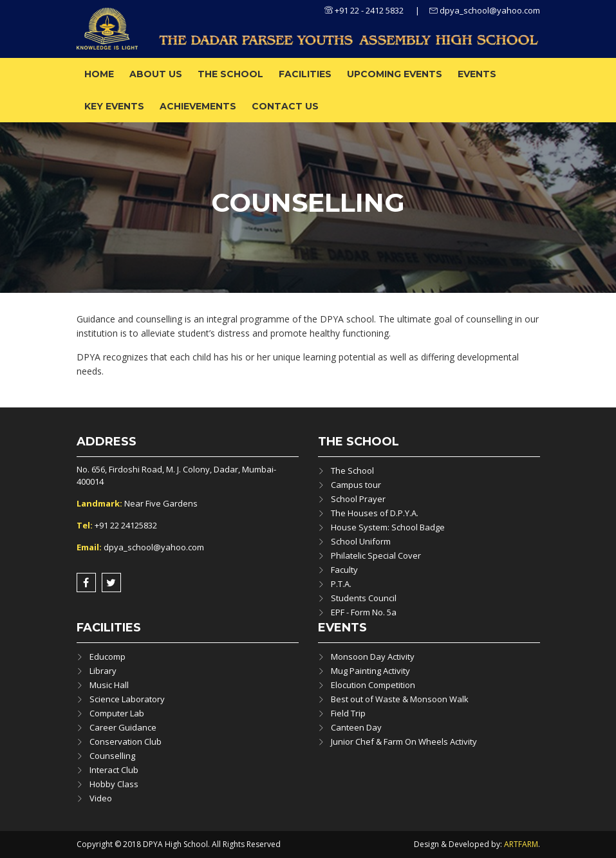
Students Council (364, 598)
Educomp (107, 657)
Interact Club (114, 770)
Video (101, 798)
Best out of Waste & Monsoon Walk (400, 699)
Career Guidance (123, 727)
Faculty (344, 570)
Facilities (305, 74)
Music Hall (109, 685)
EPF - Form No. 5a (364, 612)
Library (103, 671)
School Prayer (358, 499)
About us (156, 74)
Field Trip (348, 713)
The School (230, 74)
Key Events (114, 106)
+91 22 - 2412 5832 (364, 10)
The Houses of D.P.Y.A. (375, 513)
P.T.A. (341, 584)
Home (99, 74)
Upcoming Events (395, 74)
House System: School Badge (388, 527)
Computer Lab (117, 713)
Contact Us (285, 106)
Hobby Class (114, 784)
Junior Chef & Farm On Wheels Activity (404, 741)
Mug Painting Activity (370, 671)
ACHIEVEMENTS (198, 106)
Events (477, 74)
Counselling (112, 756)
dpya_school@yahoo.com (485, 10)
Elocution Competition (373, 685)
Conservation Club (126, 741)
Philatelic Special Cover (376, 555)
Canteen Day (356, 727)
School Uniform (361, 541)
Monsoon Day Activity (373, 657)
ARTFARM (521, 844)
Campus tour (356, 485)
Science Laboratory (127, 699)
